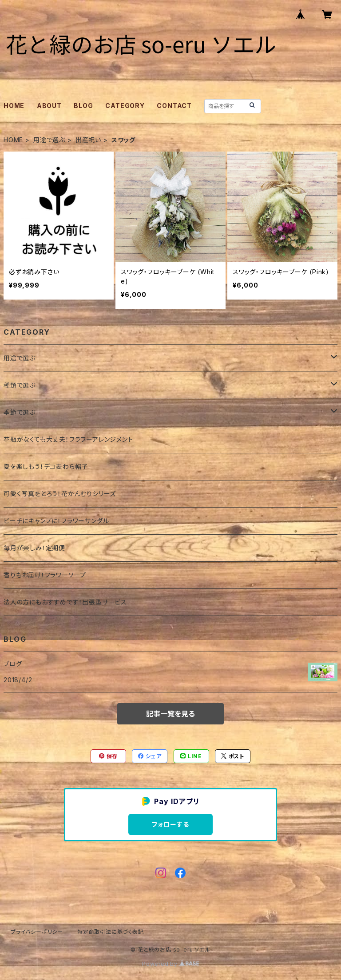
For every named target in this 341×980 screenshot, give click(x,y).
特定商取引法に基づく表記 (111, 932)
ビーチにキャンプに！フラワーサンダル (56, 521)
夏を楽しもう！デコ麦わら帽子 (46, 466)
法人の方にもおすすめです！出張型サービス (65, 602)
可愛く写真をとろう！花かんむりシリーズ (60, 494)
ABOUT (49, 106)
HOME (14, 106)
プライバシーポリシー (37, 932)
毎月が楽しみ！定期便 (34, 548)
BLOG (83, 106)
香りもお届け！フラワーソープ (45, 575)
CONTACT (174, 106)
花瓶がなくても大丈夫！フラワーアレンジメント (68, 439)
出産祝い (88, 140)
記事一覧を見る (170, 714)
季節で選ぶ (20, 412)
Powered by (170, 964)
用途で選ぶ (49, 140)
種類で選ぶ (20, 385)
